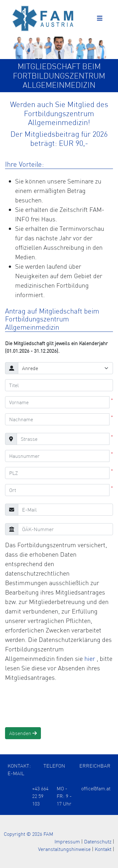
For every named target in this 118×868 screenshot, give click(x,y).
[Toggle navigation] (100, 18)
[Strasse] (63, 439)
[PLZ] (57, 473)
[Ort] (57, 490)
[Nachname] (57, 419)
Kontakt (103, 849)
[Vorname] (57, 402)
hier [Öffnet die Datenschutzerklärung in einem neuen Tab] (90, 658)
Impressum (67, 841)
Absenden (23, 733)
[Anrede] (65, 368)
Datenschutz (98, 841)
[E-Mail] (65, 510)
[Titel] (59, 385)
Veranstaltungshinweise (64, 849)
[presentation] (53, 705)
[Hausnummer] (57, 456)
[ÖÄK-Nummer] (65, 529)
